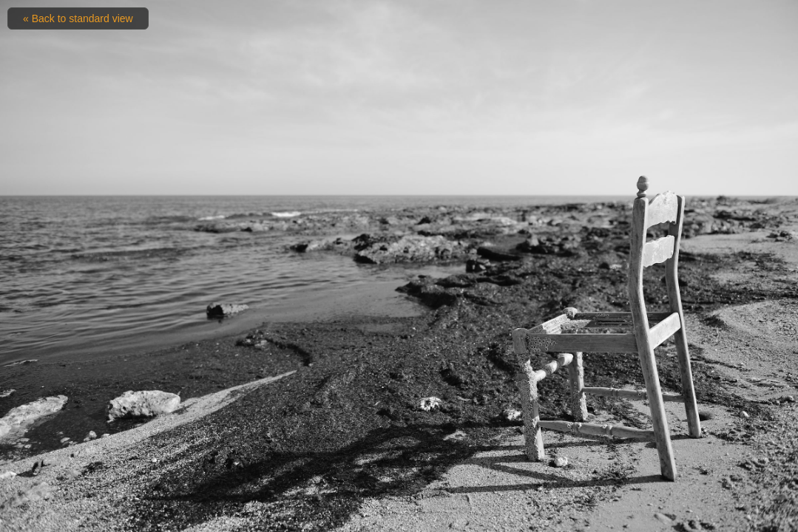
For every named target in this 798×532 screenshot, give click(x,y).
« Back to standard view (78, 18)
